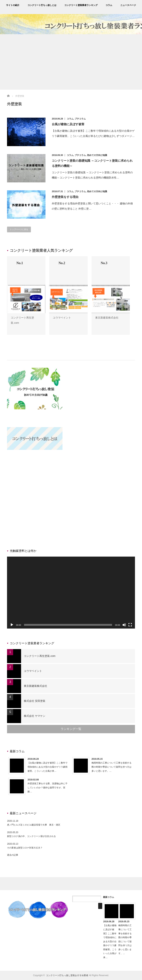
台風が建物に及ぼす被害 (68, 124)
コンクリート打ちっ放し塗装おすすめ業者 (67, 975)
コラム (109, 5)
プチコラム (80, 119)
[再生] (12, 625)
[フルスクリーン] (130, 625)
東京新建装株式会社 (107, 318)
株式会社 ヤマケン (35, 716)
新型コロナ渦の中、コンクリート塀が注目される (31, 836)
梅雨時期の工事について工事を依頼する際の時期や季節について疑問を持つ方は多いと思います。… (111, 767)
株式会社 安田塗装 (35, 701)
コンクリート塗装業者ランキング (81, 5)
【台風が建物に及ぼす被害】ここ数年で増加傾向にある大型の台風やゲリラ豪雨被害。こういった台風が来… (48, 767)
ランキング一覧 (71, 729)
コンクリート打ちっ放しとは (42, 5)
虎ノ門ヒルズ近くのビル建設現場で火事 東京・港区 (34, 825)
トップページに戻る (19, 229)
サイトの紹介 (13, 5)
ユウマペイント (62, 318)
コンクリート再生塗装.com (40, 656)
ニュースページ (128, 5)
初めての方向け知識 (97, 155)
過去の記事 (13, 855)
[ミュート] (124, 625)
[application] (71, 593)
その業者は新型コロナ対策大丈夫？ (25, 848)
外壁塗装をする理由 (65, 197)
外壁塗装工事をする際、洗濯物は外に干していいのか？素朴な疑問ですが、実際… (48, 788)
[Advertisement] (71, 62)
